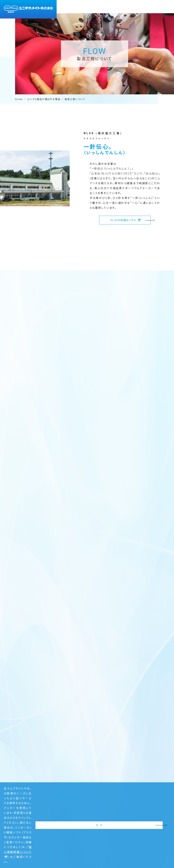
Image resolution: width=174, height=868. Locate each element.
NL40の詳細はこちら (126, 220)
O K (152, 854)
